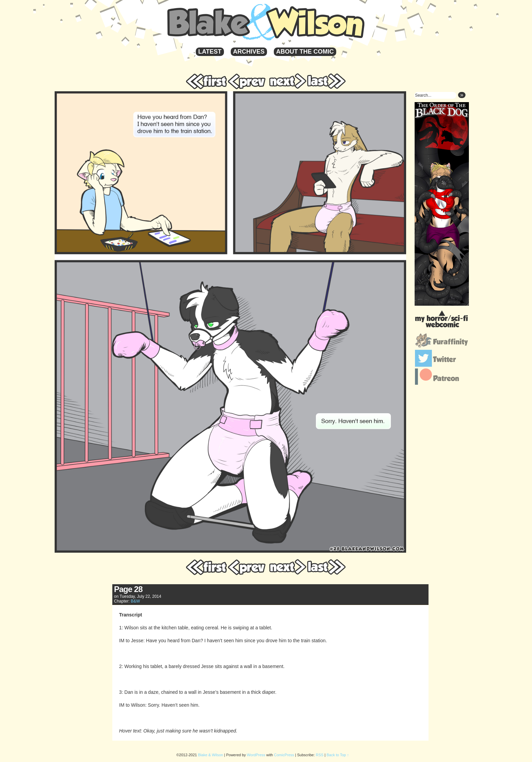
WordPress (256, 755)
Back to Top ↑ (338, 755)
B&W (135, 601)
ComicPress (284, 755)
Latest (210, 52)
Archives (249, 52)
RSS (320, 755)
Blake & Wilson (289, 22)
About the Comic (305, 52)
